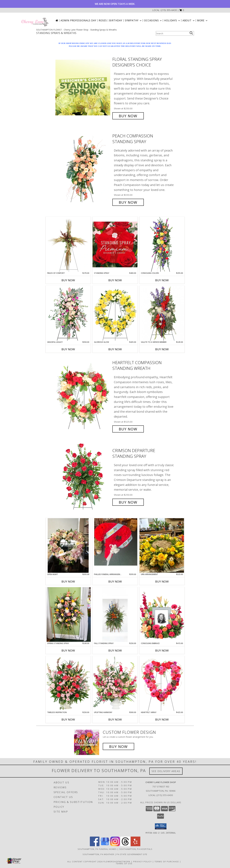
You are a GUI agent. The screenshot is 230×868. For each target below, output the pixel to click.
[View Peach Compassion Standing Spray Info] (83, 169)
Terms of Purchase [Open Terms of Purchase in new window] (167, 861)
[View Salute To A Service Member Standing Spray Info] (162, 313)
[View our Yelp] (136, 845)
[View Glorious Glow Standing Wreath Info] (115, 313)
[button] (182, 10)
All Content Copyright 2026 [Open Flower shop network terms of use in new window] (85, 861)
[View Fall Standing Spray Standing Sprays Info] (115, 615)
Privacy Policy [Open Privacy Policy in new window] (142, 861)
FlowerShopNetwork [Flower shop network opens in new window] (117, 861)
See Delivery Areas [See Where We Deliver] (166, 771)
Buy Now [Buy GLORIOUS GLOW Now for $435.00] (115, 349)
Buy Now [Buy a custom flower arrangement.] (118, 746)
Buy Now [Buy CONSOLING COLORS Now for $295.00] (162, 280)
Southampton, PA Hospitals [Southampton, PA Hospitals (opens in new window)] (136, 849)
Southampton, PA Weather (98, 854)
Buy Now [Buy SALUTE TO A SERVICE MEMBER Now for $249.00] (162, 349)
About (189, 20)
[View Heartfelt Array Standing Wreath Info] (162, 684)
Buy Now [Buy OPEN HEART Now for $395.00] (68, 581)
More (203, 20)
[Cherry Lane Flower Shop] (35, 20)
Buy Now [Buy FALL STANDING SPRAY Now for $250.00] (115, 650)
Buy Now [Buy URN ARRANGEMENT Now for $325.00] (162, 581)
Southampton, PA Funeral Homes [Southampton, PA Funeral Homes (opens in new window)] (97, 849)
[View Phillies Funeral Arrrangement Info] (115, 545)
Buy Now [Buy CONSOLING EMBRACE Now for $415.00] (162, 650)
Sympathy (133, 20)
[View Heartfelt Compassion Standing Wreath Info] (83, 396)
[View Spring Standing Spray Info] (68, 614)
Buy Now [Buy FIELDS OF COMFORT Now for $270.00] (68, 280)
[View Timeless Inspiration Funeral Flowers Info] (68, 684)
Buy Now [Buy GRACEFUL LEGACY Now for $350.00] (68, 349)
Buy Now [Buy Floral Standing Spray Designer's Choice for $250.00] (128, 116)
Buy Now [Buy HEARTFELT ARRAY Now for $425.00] (162, 719)
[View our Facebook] (95, 845)
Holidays (172, 20)
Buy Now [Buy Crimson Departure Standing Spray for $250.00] (128, 502)
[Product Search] (172, 33)
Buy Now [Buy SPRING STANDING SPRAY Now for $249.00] (68, 650)
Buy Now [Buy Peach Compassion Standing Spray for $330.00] (128, 202)
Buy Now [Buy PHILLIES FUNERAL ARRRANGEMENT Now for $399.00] (115, 581)
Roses (103, 20)
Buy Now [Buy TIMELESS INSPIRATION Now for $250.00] (68, 719)
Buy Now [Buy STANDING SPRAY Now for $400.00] (115, 280)
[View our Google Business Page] (105, 845)
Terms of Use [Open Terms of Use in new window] (124, 863)
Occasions (153, 20)
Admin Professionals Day (78, 20)
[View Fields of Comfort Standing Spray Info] (68, 244)
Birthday (116, 20)
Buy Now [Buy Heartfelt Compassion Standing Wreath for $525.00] (128, 429)
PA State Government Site (132, 854)
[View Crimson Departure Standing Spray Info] (83, 476)
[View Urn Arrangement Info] (162, 545)
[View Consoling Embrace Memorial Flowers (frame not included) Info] (162, 615)
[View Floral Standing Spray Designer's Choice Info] (83, 88)
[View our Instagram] (115, 845)
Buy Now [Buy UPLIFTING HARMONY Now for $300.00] (115, 719)
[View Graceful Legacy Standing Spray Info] (68, 313)
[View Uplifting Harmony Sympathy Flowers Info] (115, 684)
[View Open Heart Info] (68, 546)
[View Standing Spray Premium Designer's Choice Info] (115, 244)
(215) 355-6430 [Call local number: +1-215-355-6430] (169, 10)
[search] (191, 33)
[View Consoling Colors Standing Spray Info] (162, 244)
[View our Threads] (125, 845)
